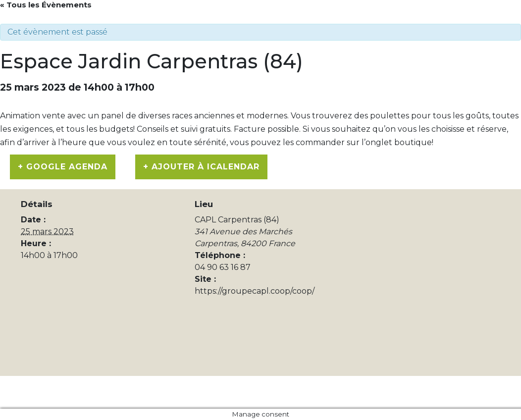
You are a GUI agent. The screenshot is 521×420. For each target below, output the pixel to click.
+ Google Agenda (63, 167)
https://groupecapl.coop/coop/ (255, 291)
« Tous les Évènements (46, 5)
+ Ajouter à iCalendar (201, 167)
